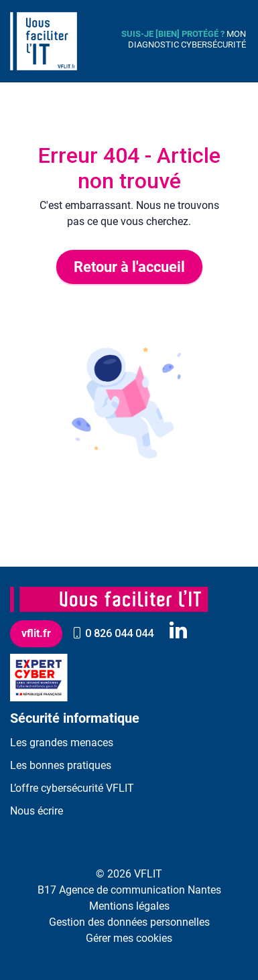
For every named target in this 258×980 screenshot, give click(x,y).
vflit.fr (36, 633)
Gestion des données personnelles (129, 922)
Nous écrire (37, 811)
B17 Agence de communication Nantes (129, 890)
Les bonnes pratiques (61, 765)
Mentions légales (129, 906)
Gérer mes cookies (129, 938)
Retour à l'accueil (129, 267)
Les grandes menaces (62, 743)
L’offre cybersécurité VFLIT (72, 788)
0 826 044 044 (113, 633)
